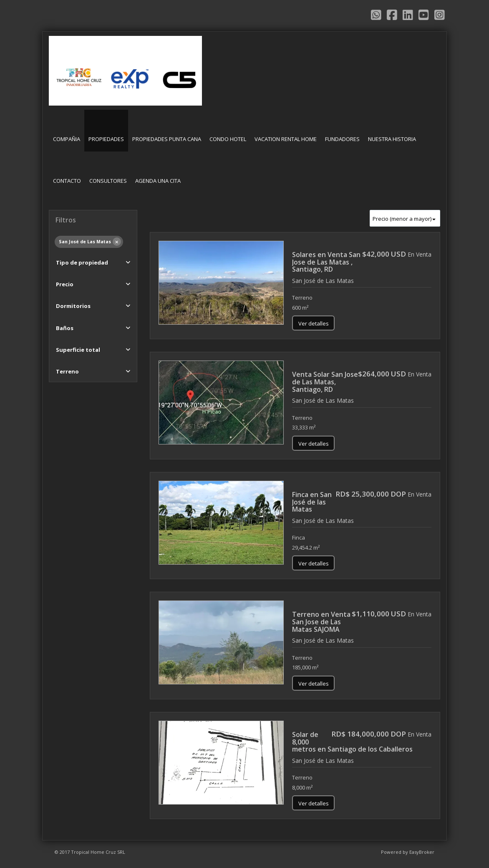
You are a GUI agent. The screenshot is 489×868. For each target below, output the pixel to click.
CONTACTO (67, 181)
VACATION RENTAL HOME (286, 139)
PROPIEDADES (106, 139)
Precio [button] (65, 284)
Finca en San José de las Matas (312, 502)
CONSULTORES (108, 181)
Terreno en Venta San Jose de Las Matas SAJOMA (321, 622)
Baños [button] (65, 328)
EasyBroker (422, 852)
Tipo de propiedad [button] (82, 262)
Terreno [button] (67, 371)
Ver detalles (314, 323)
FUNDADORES (342, 139)
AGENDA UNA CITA (158, 181)
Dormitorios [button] (73, 306)
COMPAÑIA (67, 139)
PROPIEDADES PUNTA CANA (167, 139)
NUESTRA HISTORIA (392, 139)
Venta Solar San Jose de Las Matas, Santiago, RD (325, 382)
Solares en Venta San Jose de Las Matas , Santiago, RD (326, 262)
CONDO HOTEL (228, 139)
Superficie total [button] (78, 350)
